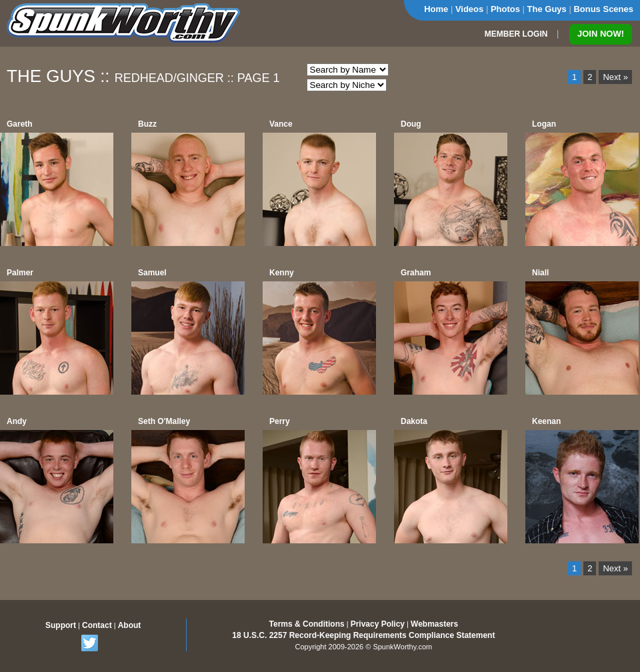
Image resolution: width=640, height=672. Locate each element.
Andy (17, 421)
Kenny (282, 273)
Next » (615, 77)
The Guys (547, 9)
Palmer (20, 273)
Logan (544, 124)
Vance (281, 124)
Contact (97, 625)
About (130, 625)
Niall (540, 273)
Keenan (546, 421)
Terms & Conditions (307, 624)
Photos (505, 9)
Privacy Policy (378, 624)
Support (61, 625)
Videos (469, 9)
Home (436, 9)
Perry (280, 421)
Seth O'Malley (164, 421)
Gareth (20, 124)
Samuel (152, 273)
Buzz (147, 124)
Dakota (414, 421)
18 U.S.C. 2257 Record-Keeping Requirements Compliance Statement (363, 635)
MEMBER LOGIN (516, 34)
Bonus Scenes (603, 9)
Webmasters (434, 624)
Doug (411, 124)
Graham (416, 273)
